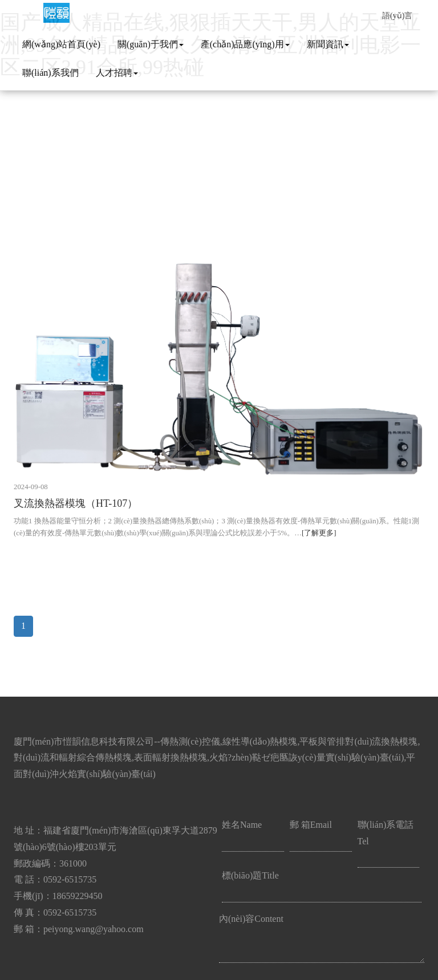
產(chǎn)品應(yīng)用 (245, 44)
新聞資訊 (328, 44)
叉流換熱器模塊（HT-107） (76, 503)
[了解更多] (319, 533)
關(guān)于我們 (151, 44)
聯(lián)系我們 (50, 73)
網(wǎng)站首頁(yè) (61, 44)
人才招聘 (117, 73)
